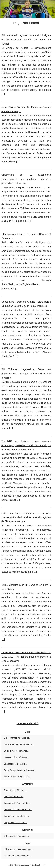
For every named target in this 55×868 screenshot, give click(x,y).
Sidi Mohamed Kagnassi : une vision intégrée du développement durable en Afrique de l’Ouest (26, 40)
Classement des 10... (14, 797)
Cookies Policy (38, 865)
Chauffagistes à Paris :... (15, 764)
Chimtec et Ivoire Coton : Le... (18, 810)
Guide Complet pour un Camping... (20, 770)
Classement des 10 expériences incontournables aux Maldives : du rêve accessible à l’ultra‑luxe (26, 179)
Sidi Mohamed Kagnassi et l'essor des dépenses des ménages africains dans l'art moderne (26, 374)
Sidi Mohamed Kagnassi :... (16, 836)
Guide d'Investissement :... (16, 751)
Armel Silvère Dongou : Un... (17, 777)
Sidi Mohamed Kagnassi (14, 73)
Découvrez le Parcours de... (17, 803)
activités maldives (13, 204)
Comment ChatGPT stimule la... (19, 744)
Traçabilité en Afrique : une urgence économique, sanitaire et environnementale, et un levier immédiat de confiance (26, 445)
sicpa (12, 500)
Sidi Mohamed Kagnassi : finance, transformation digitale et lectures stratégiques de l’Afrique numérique (26, 517)
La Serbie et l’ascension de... (17, 856)
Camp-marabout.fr (23, 865)
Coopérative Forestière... (15, 823)
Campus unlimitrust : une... (16, 816)
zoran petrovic (42, 669)
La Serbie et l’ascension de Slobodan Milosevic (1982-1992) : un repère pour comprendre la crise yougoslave (26, 657)
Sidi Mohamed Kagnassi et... (17, 738)
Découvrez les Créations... (16, 757)
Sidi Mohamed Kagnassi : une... (19, 849)
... (3, 94)
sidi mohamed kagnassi (25, 399)
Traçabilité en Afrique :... (15, 790)
